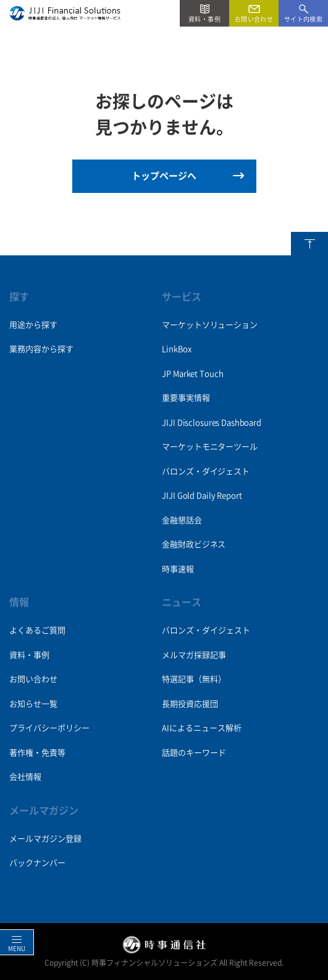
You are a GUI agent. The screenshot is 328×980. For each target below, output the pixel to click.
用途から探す (33, 325)
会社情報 (25, 777)
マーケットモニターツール (209, 447)
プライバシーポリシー (49, 728)
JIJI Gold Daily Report (202, 496)
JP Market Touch (192, 374)
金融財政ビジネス (194, 544)
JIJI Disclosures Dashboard (211, 423)
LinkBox (176, 349)
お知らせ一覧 (33, 704)
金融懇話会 (182, 520)
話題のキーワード (194, 753)
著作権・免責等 (37, 753)
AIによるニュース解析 (202, 728)
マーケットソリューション (209, 325)
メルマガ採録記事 (194, 655)
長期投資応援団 (190, 704)
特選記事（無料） (194, 679)
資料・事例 (29, 655)
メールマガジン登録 (45, 839)
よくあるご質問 (37, 630)
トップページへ (164, 176)
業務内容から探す (41, 349)
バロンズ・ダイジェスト (205, 471)
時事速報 (178, 569)
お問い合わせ (33, 679)
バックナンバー (37, 863)
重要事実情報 (186, 398)
